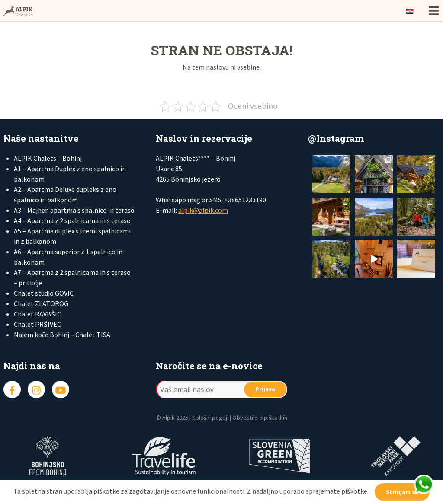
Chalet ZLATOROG (41, 303)
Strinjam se (402, 492)
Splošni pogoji (210, 418)
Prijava (265, 389)
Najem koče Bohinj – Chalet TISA (62, 335)
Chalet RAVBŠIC (37, 314)
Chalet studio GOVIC (44, 293)
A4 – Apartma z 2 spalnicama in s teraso (72, 220)
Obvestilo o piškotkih (260, 418)
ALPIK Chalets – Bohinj (48, 158)
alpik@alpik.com (203, 210)
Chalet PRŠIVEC (37, 324)
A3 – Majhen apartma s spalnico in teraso (74, 210)
